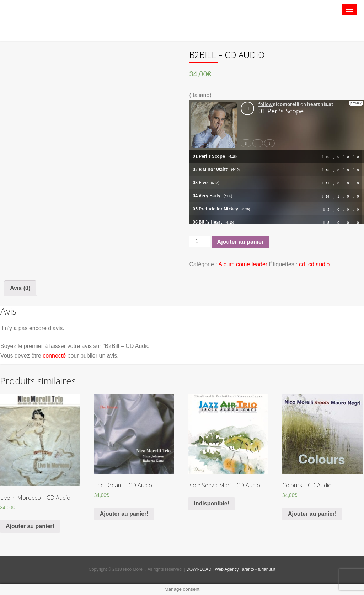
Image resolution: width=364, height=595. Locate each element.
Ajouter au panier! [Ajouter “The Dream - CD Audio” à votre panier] (124, 514)
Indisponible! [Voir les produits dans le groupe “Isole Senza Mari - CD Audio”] (212, 503)
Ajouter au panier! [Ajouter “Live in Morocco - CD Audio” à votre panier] (30, 526)
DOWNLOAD (199, 569)
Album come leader (243, 264)
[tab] (20, 288)
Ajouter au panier (241, 242)
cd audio (319, 264)
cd (302, 264)
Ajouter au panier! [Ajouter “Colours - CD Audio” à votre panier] (312, 514)
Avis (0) (20, 288)
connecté (54, 356)
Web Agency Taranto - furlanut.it (245, 569)
